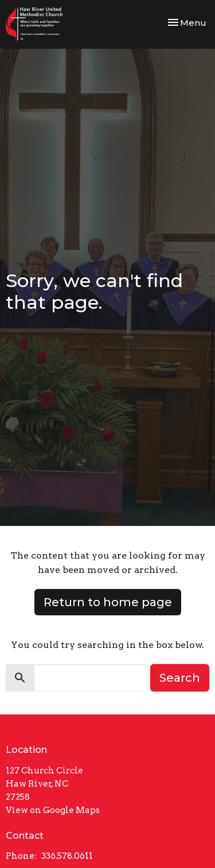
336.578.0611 (67, 856)
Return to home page (108, 602)
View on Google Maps (53, 810)
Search (180, 678)
